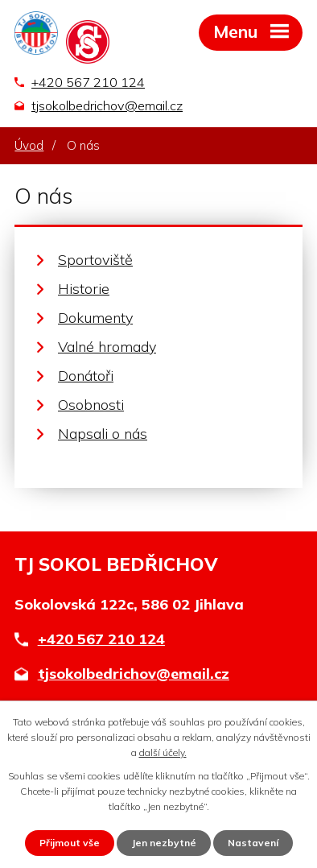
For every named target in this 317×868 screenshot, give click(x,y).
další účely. (163, 752)
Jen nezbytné (164, 843)
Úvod (29, 145)
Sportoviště (95, 260)
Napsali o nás (103, 434)
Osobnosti (91, 405)
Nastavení (253, 843)
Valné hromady (107, 347)
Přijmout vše (70, 843)
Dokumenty (95, 318)
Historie (84, 289)
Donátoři (86, 376)
